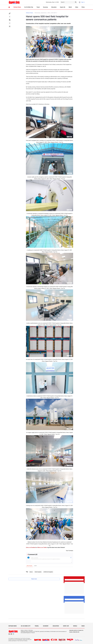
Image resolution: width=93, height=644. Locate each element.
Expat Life (63, 7)
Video (77, 7)
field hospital (38, 572)
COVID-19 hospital (48, 572)
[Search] (69, 2)
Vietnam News (17, 7)
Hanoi (31, 572)
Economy (45, 7)
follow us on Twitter (42, 547)
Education (54, 7)
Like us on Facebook (31, 547)
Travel (38, 7)
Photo (83, 7)
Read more (34, 579)
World (70, 7)
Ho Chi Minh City (29, 7)
